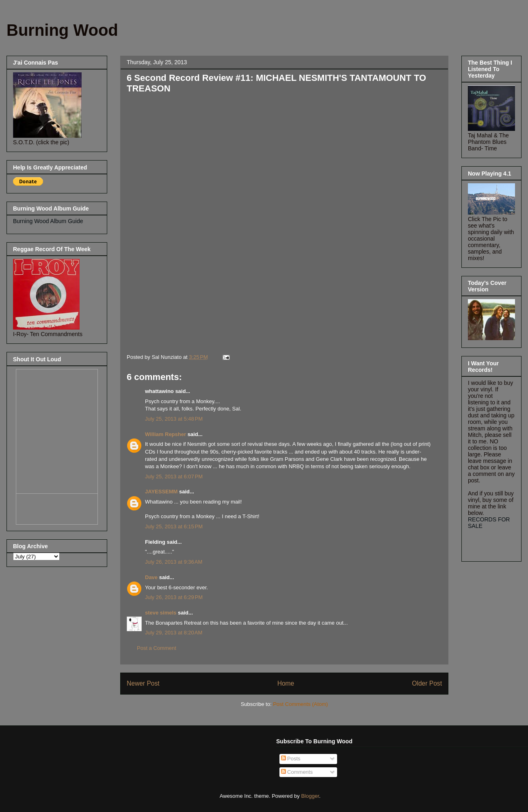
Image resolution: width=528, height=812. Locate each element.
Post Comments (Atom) (300, 704)
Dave (151, 577)
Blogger (310, 796)
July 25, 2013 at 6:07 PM (174, 477)
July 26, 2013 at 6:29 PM (174, 597)
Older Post (427, 683)
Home (286, 683)
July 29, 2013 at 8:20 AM (174, 633)
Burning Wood (62, 30)
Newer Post (143, 683)
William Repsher (166, 434)
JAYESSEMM (161, 492)
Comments (297, 772)
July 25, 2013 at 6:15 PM (174, 526)
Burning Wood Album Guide (48, 221)
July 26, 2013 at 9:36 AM (174, 562)
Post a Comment (157, 648)
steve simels (161, 613)
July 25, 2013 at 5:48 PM (174, 419)
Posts (291, 759)
